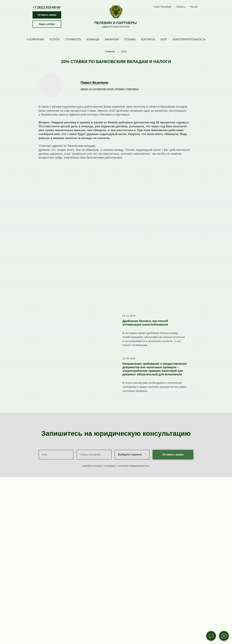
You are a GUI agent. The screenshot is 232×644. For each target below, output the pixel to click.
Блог (164, 39)
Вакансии (112, 39)
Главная (110, 51)
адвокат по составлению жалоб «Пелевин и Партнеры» (110, 89)
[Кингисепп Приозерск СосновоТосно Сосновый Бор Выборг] (181, 7)
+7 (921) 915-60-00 (47, 7)
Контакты (148, 39)
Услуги (54, 39)
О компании (35, 39)
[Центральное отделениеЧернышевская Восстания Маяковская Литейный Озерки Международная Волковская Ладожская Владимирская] (163, 7)
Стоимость (73, 39)
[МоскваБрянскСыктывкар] (194, 7)
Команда (93, 39)
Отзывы (130, 39)
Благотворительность (189, 39)
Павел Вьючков (94, 83)
